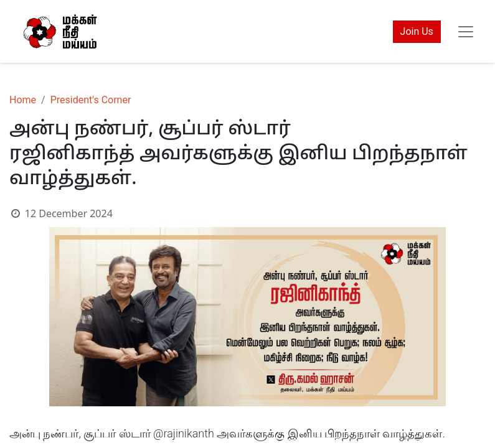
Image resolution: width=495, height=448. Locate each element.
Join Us (417, 31)
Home (23, 100)
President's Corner (91, 100)
